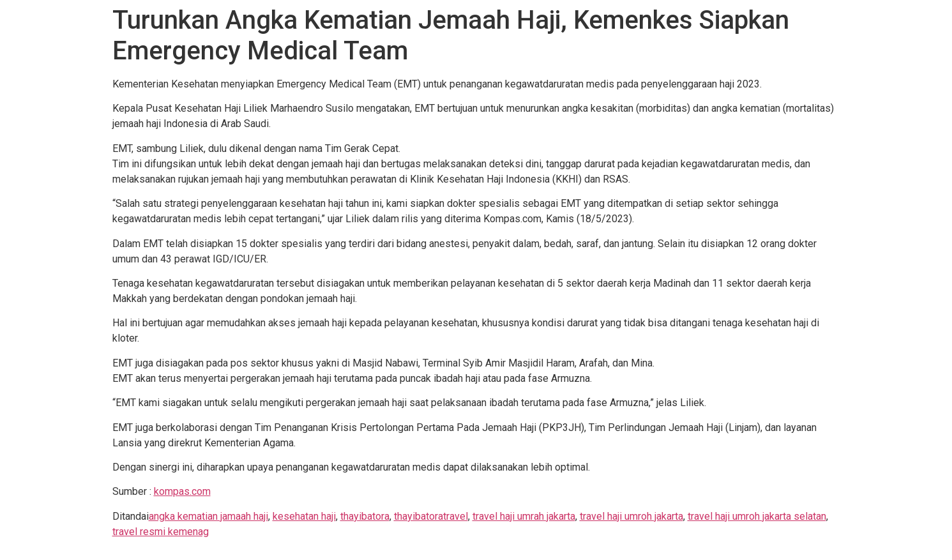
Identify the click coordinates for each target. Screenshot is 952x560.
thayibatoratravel (431, 516)
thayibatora (365, 516)
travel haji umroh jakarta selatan (757, 516)
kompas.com (182, 491)
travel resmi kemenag (161, 532)
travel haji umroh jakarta (631, 516)
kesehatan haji (304, 516)
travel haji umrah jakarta (524, 516)
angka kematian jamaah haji (208, 516)
